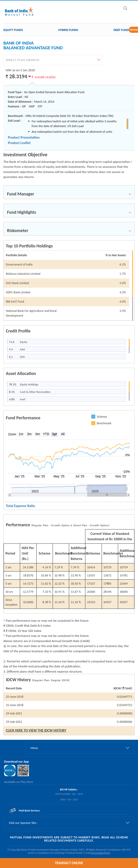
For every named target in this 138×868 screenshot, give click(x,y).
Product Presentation (24, 137)
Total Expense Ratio (20, 506)
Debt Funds (122, 30)
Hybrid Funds (68, 30)
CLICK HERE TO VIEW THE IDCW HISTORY (36, 730)
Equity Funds (13, 30)
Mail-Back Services (29, 811)
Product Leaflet (19, 143)
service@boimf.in (101, 853)
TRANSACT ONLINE (69, 863)
